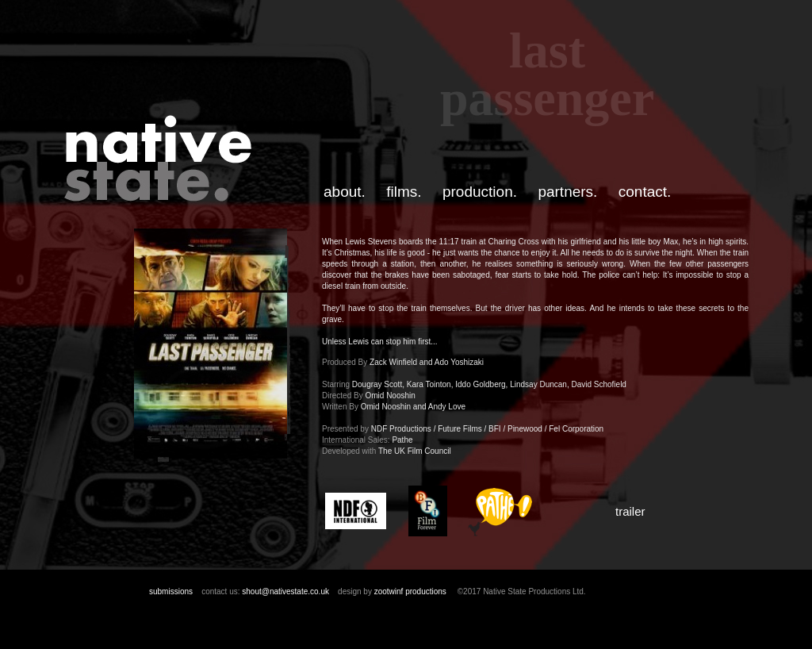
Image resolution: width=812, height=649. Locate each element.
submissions (171, 591)
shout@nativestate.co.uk (285, 591)
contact (643, 192)
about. (345, 192)
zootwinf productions (410, 591)
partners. (567, 192)
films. (404, 192)
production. (480, 192)
